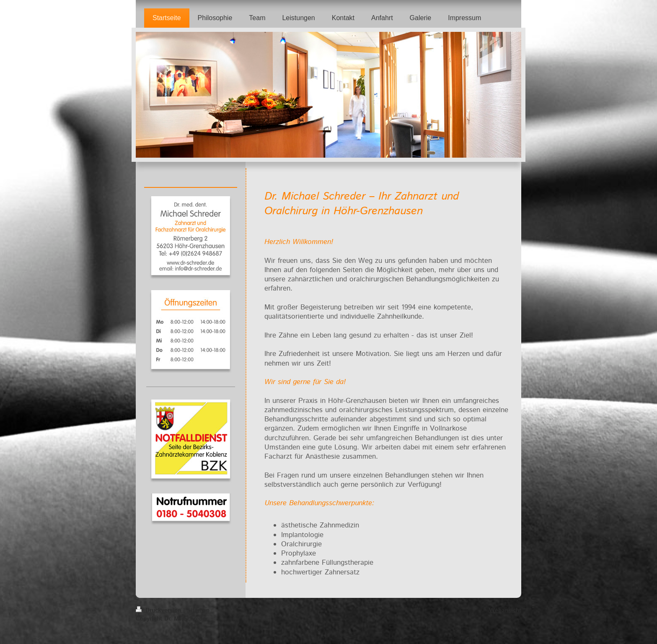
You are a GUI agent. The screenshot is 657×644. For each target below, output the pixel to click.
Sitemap (198, 610)
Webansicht (505, 610)
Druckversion (159, 610)
